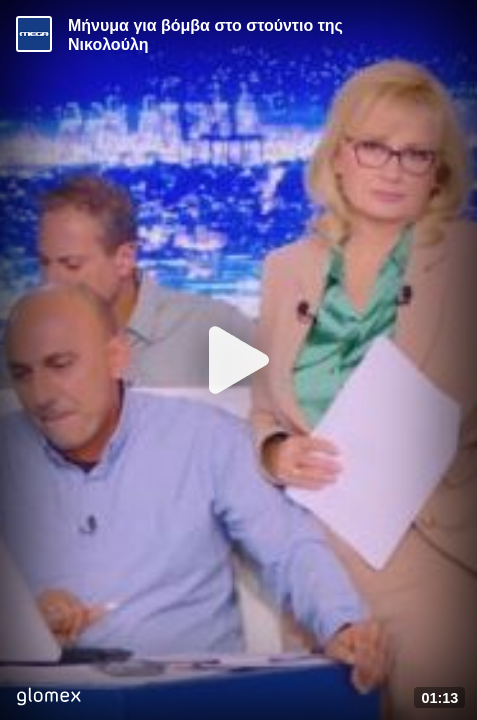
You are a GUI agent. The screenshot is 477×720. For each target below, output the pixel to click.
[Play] (239, 360)
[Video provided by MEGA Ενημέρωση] (34, 34)
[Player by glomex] (48, 698)
